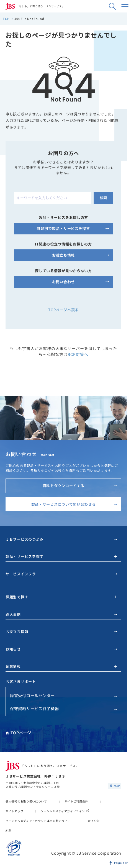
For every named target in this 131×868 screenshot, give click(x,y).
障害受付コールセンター (63, 695)
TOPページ (18, 733)
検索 (103, 198)
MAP (115, 786)
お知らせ (61, 649)
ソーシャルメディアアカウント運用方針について (38, 821)
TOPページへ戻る (63, 310)
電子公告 (94, 821)
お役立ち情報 (61, 632)
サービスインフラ (61, 574)
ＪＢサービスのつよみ (61, 539)
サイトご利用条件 (76, 801)
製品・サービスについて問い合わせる (74, 504)
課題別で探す (17, 597)
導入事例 (61, 614)
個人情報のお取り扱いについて (26, 801)
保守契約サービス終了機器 (63, 708)
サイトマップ (14, 811)
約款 (8, 830)
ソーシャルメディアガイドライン (65, 811)
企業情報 (13, 666)
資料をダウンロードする (80, 486)
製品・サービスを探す (25, 556)
